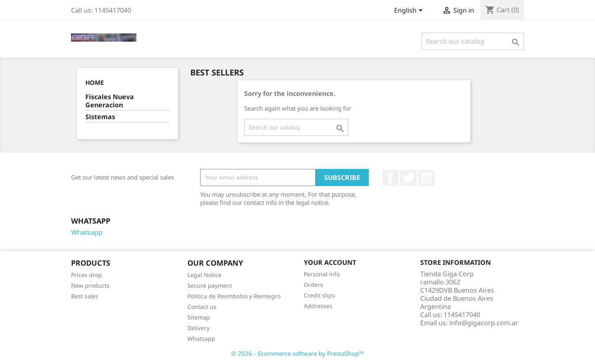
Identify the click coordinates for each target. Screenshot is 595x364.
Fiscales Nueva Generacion (110, 101)
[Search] (473, 41)
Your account (330, 262)
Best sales (85, 296)
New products (90, 285)
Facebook (390, 178)
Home (95, 82)
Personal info (322, 274)
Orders (313, 285)
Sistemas (100, 117)
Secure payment (210, 285)
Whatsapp (87, 232)
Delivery (198, 328)
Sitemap (199, 317)
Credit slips (319, 295)
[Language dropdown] (410, 11)
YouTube (426, 178)
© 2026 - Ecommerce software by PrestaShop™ (297, 353)
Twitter (408, 178)
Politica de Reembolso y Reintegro (234, 296)
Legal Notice (204, 275)
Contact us (202, 307)
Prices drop (87, 275)
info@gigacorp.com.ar (484, 323)
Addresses (318, 306)
